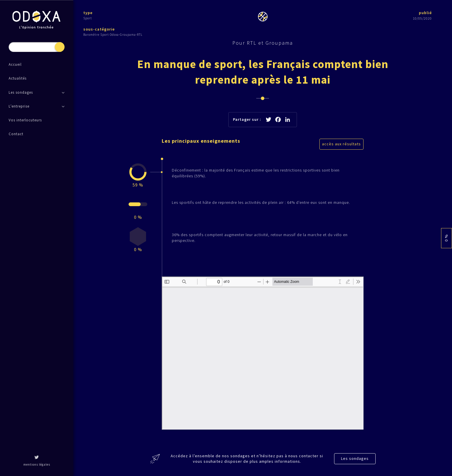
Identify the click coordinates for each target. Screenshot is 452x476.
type (88, 13)
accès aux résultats (341, 144)
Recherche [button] (60, 47)
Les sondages (355, 458)
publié (425, 13)
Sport (88, 18)
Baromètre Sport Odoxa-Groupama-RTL (113, 35)
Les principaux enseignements (201, 141)
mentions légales (37, 464)
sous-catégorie (99, 29)
